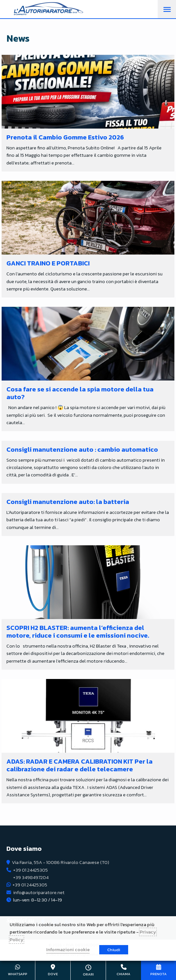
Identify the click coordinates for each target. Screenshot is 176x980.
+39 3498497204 (31, 877)
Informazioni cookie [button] (68, 950)
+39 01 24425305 (31, 870)
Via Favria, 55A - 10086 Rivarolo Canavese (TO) (61, 862)
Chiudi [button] (114, 950)
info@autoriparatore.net (39, 892)
